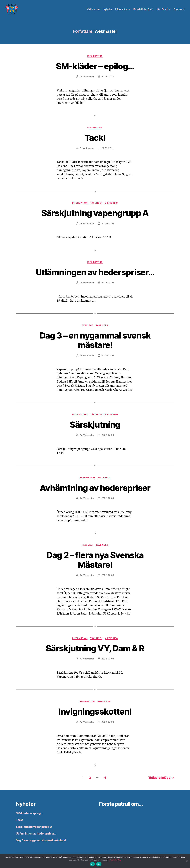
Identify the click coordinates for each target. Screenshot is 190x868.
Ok (92, 864)
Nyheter (108, 9)
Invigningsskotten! (95, 711)
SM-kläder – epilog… (95, 66)
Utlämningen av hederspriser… (95, 272)
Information (121, 9)
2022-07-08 (108, 575)
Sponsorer (179, 9)
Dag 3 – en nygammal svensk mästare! (95, 340)
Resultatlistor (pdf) (143, 9)
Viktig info (111, 203)
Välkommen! (94, 9)
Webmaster (89, 77)
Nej (99, 864)
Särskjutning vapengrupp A (95, 213)
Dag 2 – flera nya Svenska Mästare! (95, 560)
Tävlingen (96, 203)
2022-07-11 (108, 148)
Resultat (87, 325)
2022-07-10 (108, 223)
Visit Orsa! (162, 9)
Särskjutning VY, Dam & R (95, 648)
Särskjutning (95, 425)
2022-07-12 (108, 77)
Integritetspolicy (115, 860)
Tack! (95, 138)
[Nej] (187, 861)
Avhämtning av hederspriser (95, 488)
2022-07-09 (108, 435)
